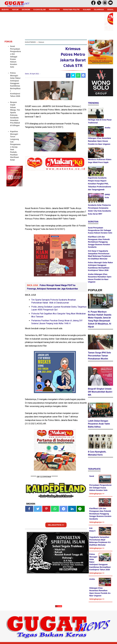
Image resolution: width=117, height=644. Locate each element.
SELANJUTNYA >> (56, 525)
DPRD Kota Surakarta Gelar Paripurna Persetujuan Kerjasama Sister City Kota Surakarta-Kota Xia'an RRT (100, 204)
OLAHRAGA (99, 10)
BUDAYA (5, 10)
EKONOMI (26, 10)
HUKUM (15, 10)
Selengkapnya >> (97, 494)
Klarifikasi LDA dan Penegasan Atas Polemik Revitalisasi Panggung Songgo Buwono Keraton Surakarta (99, 242)
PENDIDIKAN (54, 10)
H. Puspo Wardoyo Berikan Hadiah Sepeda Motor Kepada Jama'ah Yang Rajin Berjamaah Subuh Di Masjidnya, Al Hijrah (100, 319)
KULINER (87, 10)
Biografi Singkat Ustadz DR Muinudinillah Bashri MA (100, 392)
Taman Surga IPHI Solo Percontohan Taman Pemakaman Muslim (99, 356)
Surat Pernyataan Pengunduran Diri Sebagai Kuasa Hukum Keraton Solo (15, 57)
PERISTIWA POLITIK (71, 10)
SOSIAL (110, 10)
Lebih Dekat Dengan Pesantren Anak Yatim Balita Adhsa (99, 424)
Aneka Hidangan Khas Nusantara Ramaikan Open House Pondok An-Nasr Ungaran (100, 587)
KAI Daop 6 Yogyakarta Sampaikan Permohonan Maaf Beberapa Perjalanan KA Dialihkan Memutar (100, 537)
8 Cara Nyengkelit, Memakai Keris (97, 453)
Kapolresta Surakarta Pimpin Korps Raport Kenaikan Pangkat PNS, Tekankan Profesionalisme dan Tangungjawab (100, 184)
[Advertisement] (59, 626)
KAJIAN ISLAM (40, 10)
